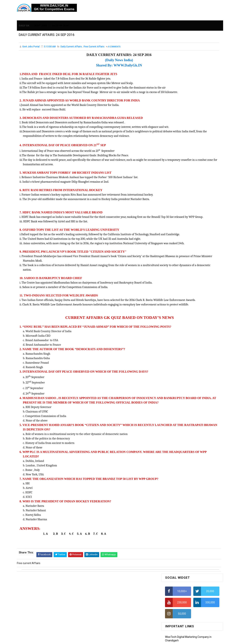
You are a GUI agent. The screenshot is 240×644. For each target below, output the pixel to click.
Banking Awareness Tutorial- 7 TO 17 (187, 402)
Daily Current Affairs (71, 48)
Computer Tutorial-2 (177, 337)
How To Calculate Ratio (179, 121)
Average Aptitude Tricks (179, 165)
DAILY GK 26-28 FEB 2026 (198, 219)
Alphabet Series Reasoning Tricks (185, 113)
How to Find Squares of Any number (186, 106)
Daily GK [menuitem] (24, 23)
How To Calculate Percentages (183, 150)
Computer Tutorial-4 (177, 348)
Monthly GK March (176, 298)
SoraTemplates (112, 639)
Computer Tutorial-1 (177, 331)
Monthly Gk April (175, 293)
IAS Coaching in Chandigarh (181, 179)
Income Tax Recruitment (180, 172)
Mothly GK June (174, 282)
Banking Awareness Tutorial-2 (183, 386)
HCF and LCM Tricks (177, 157)
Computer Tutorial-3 (177, 342)
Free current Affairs (94, 48)
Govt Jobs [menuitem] (41, 23)
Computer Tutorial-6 (177, 358)
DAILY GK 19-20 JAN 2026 (198, 246)
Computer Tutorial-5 (177, 353)
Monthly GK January (177, 309)
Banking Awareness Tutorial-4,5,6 (185, 397)
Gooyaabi (145, 639)
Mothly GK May (174, 287)
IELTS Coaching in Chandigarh (182, 183)
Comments (114, 48)
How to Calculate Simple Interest (184, 143)
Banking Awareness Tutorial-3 (183, 391)
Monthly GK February (177, 304)
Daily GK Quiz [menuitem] (60, 23)
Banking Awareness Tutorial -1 (183, 380)
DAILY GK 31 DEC (175, 261)
